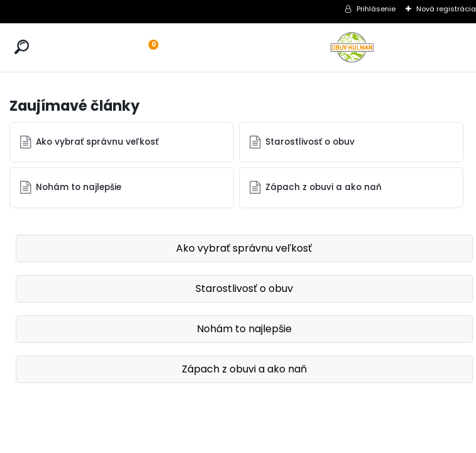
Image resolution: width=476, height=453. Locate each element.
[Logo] (352, 48)
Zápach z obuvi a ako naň (324, 187)
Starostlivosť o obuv (310, 142)
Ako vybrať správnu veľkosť (97, 142)
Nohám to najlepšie (79, 187)
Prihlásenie (376, 9)
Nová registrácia (446, 9)
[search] (22, 47)
